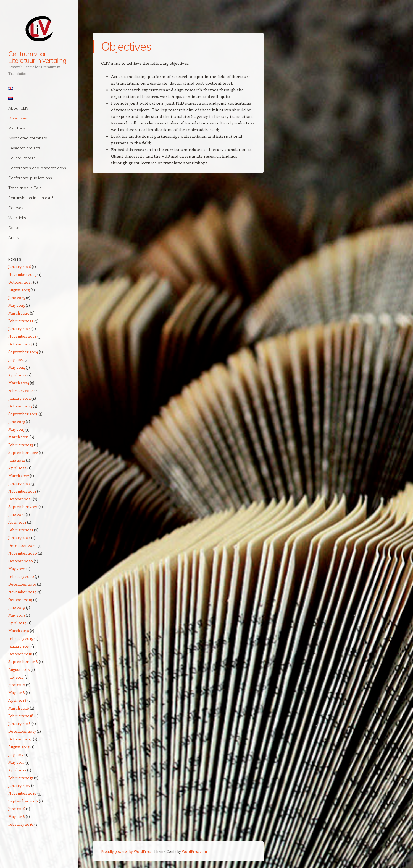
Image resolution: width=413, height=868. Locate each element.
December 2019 (22, 584)
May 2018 (17, 692)
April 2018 (17, 700)
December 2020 (23, 545)
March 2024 (19, 383)
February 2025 (21, 321)
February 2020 (21, 576)
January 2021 (19, 538)
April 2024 (17, 375)
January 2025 (19, 328)
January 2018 (19, 723)
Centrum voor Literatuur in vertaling (37, 57)
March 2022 (19, 476)
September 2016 (23, 801)
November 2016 (22, 793)
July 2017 (16, 754)
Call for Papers (22, 158)
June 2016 (17, 809)
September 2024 (23, 352)
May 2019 (17, 615)
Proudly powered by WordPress (126, 851)
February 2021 (21, 530)
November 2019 (22, 592)
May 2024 (17, 367)
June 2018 (17, 685)
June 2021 (17, 514)
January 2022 (19, 483)
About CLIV (19, 108)
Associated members (28, 138)
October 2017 (20, 739)
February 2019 (21, 638)
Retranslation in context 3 (31, 198)
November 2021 (22, 491)
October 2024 (20, 344)
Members (17, 128)
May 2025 (17, 305)
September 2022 (23, 452)
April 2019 (17, 623)
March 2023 (19, 437)
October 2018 (20, 654)
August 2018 (19, 669)
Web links (17, 218)
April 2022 (17, 468)
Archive (15, 238)
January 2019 (19, 646)
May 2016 (17, 816)
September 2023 (23, 414)
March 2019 (19, 631)
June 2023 (17, 421)
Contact (15, 228)
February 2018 (21, 716)
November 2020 (23, 553)
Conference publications (30, 178)
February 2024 (21, 390)
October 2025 (20, 282)
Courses (16, 208)
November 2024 (22, 336)
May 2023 (16, 429)
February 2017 (21, 778)
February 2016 (21, 824)
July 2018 (16, 677)
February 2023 (21, 445)
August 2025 (19, 290)
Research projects (24, 148)
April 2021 (17, 522)
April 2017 (17, 770)
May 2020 (17, 569)
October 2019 (20, 600)
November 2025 (22, 274)
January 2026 (20, 267)
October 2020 (21, 561)
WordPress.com (194, 851)
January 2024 (19, 398)
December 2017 (22, 731)
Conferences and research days (37, 168)
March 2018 (19, 708)
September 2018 (23, 662)
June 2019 (17, 607)
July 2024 (16, 359)
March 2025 (19, 313)
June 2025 (17, 297)
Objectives (18, 118)
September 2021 (23, 507)
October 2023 (20, 406)
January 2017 (19, 785)
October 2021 (20, 499)
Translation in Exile (25, 188)
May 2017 (16, 762)
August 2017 (19, 747)
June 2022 (17, 460)
